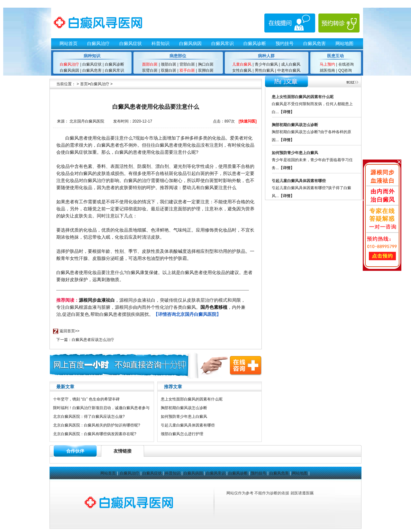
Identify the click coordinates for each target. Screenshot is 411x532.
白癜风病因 (190, 43)
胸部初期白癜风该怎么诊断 (184, 408)
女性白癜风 (242, 70)
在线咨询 (346, 64)
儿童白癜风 (242, 64)
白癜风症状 (131, 43)
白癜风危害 (315, 43)
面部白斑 (150, 64)
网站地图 (344, 43)
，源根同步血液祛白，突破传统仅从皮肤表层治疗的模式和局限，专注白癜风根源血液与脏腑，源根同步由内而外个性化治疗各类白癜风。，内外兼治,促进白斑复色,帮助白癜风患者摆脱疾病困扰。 (151, 307)
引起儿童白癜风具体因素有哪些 (188, 425)
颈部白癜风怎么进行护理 (182, 434)
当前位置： (66, 84)
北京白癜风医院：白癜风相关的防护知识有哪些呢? (97, 425)
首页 (84, 84)
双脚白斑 (206, 70)
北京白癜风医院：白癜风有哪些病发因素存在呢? (95, 434)
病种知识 (92, 56)
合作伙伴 (75, 451)
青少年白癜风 (266, 64)
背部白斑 (187, 64)
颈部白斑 (169, 64)
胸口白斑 (206, 64)
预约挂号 (285, 43)
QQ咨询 (345, 70)
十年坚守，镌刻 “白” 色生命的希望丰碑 (86, 399)
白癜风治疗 (98, 43)
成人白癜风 (290, 64)
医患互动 (335, 56)
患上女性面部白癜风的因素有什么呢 (192, 399)
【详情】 (287, 112)
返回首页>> (69, 331)
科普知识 (160, 43)
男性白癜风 (264, 70)
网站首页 (68, 43)
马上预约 (327, 64)
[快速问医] (248, 121)
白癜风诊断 (255, 43)
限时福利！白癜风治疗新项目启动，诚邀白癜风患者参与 (101, 408)
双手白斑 (187, 70)
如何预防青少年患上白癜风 (184, 417)
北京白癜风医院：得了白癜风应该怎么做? (89, 417)
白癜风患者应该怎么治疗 (93, 340)
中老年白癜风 (288, 70)
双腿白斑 (169, 70)
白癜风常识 (223, 43)
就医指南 (327, 70)
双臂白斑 (150, 70)
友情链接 (123, 451)
